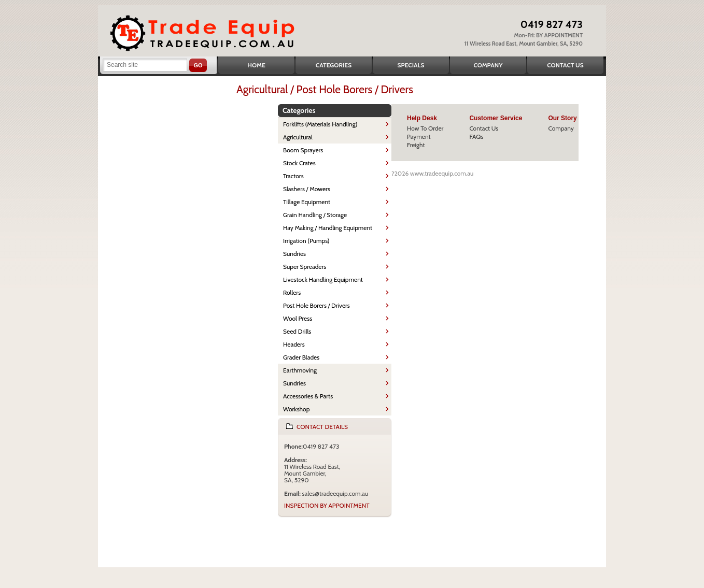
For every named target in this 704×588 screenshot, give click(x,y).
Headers (294, 344)
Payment (419, 137)
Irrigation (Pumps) (306, 241)
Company (488, 65)
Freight (416, 145)
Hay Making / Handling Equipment (328, 228)
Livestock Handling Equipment (323, 279)
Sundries (294, 254)
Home (256, 65)
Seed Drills (297, 331)
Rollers (292, 292)
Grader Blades (301, 357)
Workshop (296, 409)
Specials (411, 65)
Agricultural (298, 137)
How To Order (425, 128)
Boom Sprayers (303, 150)
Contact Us (565, 65)
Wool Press (298, 318)
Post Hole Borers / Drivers (316, 305)
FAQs (476, 137)
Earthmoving (300, 370)
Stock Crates (299, 163)
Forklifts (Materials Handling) (320, 124)
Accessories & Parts (308, 396)
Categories (334, 65)
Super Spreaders (305, 267)
